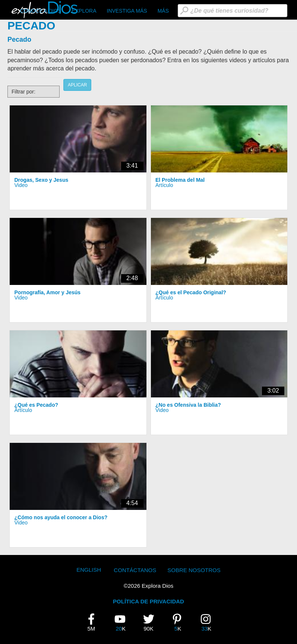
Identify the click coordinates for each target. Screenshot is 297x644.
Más (163, 11)
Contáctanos (135, 570)
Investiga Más (127, 11)
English (89, 570)
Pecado (19, 39)
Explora (84, 11)
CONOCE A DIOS (40, 11)
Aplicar (77, 85)
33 (208, 622)
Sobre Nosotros (194, 570)
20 (123, 622)
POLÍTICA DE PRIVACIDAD (148, 601)
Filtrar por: (23, 92)
